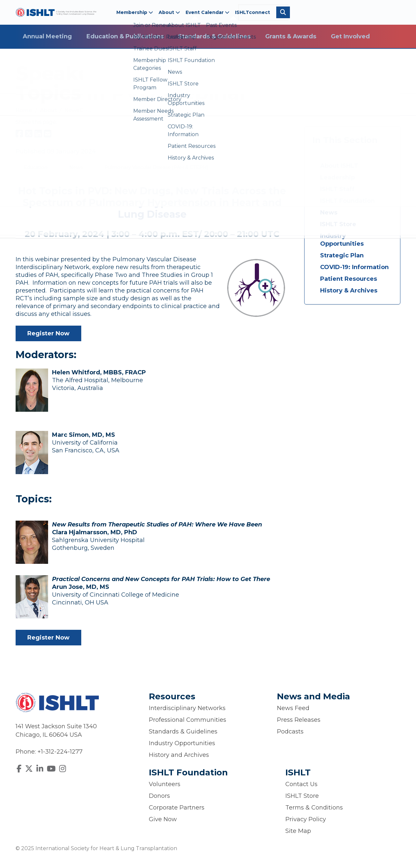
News (329, 213)
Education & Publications (125, 36)
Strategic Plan (342, 255)
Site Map (298, 831)
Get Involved (350, 36)
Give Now (163, 819)
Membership (135, 12)
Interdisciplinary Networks (187, 708)
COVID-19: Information (354, 267)
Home (25, 110)
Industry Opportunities (342, 240)
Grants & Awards (291, 36)
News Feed (293, 708)
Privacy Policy (306, 819)
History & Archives (349, 291)
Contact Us (301, 784)
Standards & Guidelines (214, 36)
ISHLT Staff (337, 189)
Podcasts (290, 732)
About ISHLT (339, 166)
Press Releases (299, 720)
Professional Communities (188, 720)
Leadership (338, 177)
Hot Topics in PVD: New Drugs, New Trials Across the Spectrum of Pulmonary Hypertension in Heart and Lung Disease (152, 203)
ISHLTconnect (253, 12)
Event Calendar (208, 12)
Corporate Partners (177, 808)
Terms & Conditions (314, 808)
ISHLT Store (338, 224)
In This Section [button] (345, 140)
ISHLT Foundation (347, 201)
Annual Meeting (47, 36)
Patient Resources (349, 279)
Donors (159, 796)
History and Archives (179, 755)
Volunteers (165, 784)
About (169, 12)
